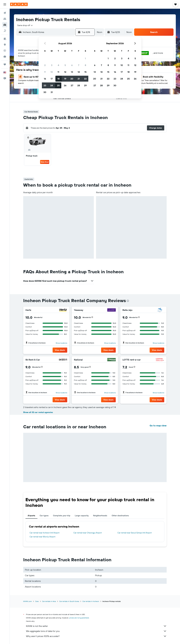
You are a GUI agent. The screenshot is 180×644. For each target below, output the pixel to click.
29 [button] (85, 85)
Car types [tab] (44, 516)
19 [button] (65, 79)
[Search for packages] (5, 31)
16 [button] (45, 79)
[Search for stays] (5, 19)
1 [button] (85, 58)
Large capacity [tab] (82, 516)
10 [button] (52, 72)
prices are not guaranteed (79, 618)
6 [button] (72, 65)
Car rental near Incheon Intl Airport (45, 533)
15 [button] (85, 72)
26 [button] (65, 85)
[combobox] (24, 25)
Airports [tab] (31, 516)
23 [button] (45, 85)
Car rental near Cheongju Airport (88, 533)
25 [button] (58, 85)
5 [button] (65, 65)
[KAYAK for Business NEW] (5, 56)
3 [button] (52, 65)
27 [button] (72, 85)
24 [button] (52, 85)
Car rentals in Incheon (91, 601)
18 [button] (58, 79)
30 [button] (45, 92)
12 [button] (65, 72)
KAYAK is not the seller (96, 626)
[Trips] (5, 64)
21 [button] (79, 79)
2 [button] (45, 65)
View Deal (45, 162)
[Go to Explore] (5, 45)
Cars (37, 601)
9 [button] (45, 72)
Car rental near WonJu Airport (42, 537)
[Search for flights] (5, 13)
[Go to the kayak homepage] (19, 4)
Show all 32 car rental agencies (38, 412)
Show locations (61, 343)
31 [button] (52, 92)
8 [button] (85, 65)
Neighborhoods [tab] (100, 516)
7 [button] (79, 65)
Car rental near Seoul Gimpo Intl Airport (135, 533)
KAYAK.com (27, 601)
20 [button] (72, 79)
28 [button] (79, 85)
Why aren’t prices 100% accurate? (96, 636)
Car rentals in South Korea (69, 601)
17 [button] (52, 79)
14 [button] (79, 72)
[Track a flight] (5, 51)
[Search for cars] (5, 25)
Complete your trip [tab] (62, 516)
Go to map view (158, 425)
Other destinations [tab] (120, 516)
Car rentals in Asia (49, 601)
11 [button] (58, 72)
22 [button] (85, 79)
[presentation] (128, 301)
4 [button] (58, 65)
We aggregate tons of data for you (96, 631)
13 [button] (72, 72)
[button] (5, 4)
